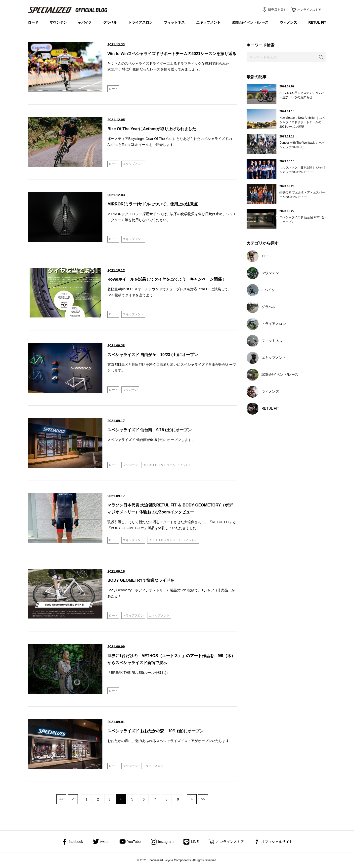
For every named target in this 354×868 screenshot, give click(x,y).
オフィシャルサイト (277, 842)
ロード (33, 22)
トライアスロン (140, 22)
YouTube (134, 842)
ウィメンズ (288, 22)
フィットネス (174, 22)
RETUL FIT (317, 22)
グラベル (110, 22)
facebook (76, 842)
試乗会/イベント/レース (250, 22)
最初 (61, 799)
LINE (195, 842)
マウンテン (58, 22)
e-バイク (85, 22)
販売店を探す (277, 10)
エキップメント (208, 22)
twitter (105, 842)
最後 (203, 799)
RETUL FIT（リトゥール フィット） (167, 465)
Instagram (166, 842)
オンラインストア (309, 10)
